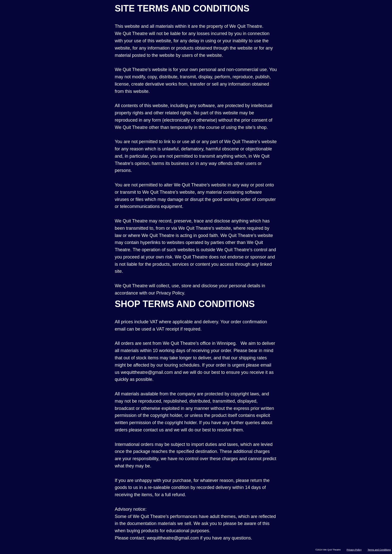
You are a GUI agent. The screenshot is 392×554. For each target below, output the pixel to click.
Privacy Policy (354, 550)
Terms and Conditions (379, 550)
